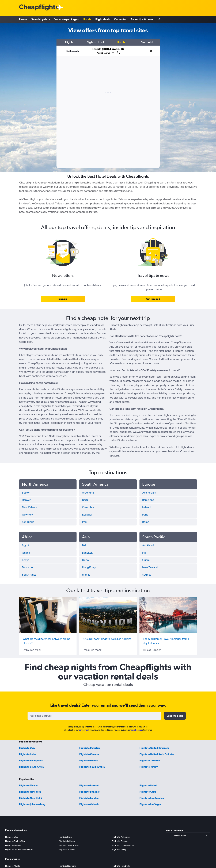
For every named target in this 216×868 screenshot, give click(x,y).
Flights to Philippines (31, 760)
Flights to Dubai (148, 785)
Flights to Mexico (89, 760)
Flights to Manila (28, 785)
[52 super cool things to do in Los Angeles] (108, 615)
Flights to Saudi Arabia (92, 767)
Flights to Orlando (89, 804)
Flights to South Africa (31, 767)
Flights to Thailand (150, 760)
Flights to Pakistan (90, 748)
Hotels (87, 19)
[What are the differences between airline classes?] (48, 615)
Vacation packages (67, 19)
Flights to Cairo (148, 792)
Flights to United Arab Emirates (157, 754)
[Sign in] (159, 19)
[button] (69, 42)
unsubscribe (137, 730)
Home (23, 19)
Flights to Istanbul (89, 785)
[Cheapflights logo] (39, 8)
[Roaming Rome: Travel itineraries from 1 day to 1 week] (168, 615)
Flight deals (103, 19)
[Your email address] (94, 716)
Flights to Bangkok (90, 792)
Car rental (120, 19)
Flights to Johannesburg (32, 804)
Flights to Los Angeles (152, 798)
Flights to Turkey (149, 767)
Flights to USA (27, 748)
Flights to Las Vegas (150, 804)
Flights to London (89, 798)
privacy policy (85, 730)
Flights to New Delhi (31, 798)
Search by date (41, 19)
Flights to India (27, 754)
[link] (63, 299)
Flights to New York (30, 792)
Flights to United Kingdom (154, 748)
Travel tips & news (142, 19)
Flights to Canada (89, 754)
